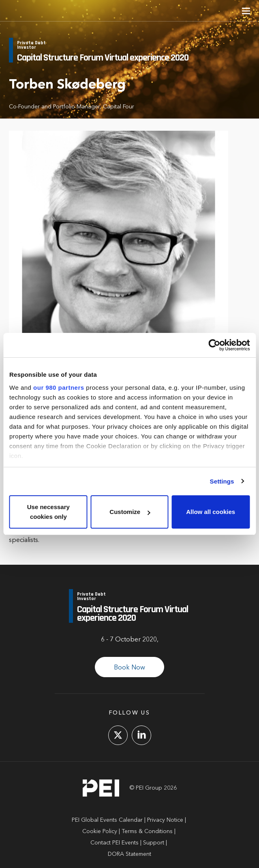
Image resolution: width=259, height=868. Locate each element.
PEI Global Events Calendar (107, 820)
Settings (222, 481)
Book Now (129, 668)
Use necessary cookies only (48, 512)
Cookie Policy (100, 831)
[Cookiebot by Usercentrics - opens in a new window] (214, 345)
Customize (130, 512)
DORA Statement (129, 854)
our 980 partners (59, 388)
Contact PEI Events (115, 843)
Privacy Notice (165, 820)
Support (154, 843)
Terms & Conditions (147, 831)
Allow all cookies (211, 512)
